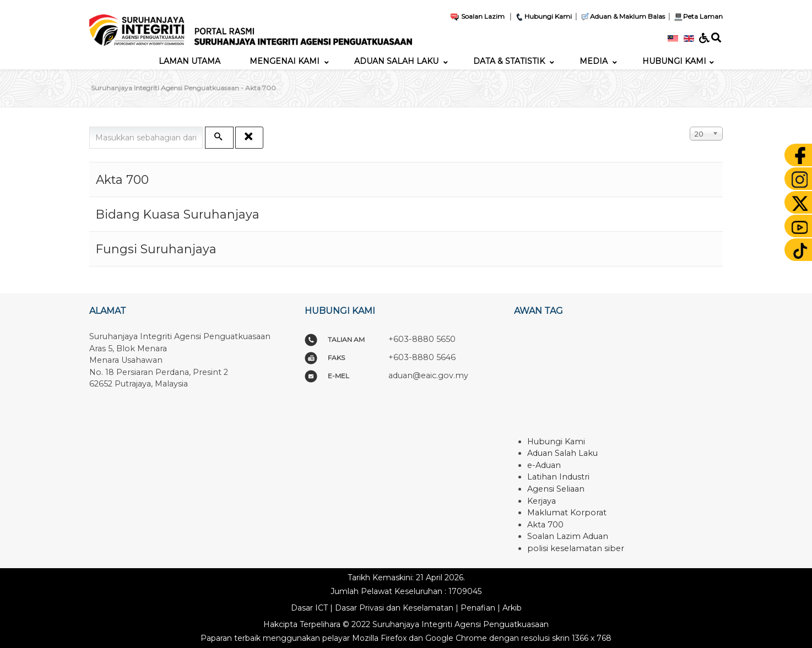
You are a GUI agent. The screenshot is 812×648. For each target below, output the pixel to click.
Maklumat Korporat (567, 513)
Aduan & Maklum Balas (622, 16)
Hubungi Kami (543, 16)
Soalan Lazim (477, 16)
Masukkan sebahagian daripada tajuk (90, 127)
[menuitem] (190, 61)
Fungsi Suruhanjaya (156, 249)
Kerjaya (542, 501)
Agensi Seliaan (556, 489)
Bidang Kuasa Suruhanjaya (178, 214)
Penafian (478, 608)
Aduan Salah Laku (562, 453)
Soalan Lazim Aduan (568, 536)
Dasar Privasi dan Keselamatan (394, 608)
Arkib (512, 608)
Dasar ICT (309, 608)
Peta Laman (697, 16)
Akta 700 (122, 179)
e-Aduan (544, 465)
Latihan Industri (558, 477)
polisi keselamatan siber (576, 548)
